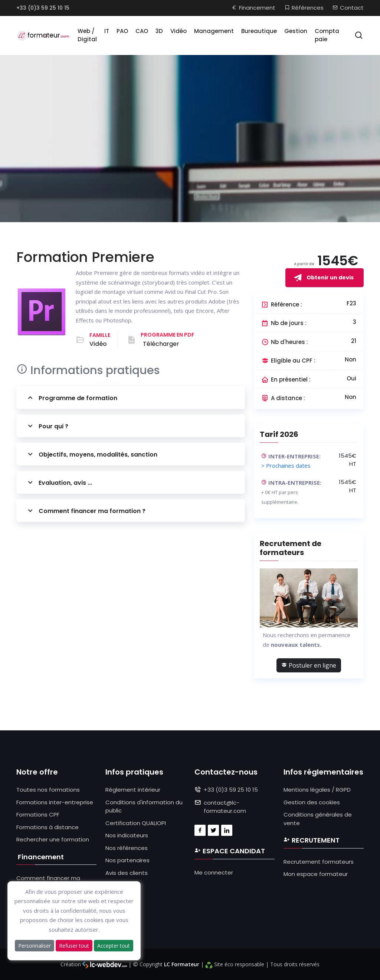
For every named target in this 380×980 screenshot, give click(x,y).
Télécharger (161, 344)
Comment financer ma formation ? (86, 511)
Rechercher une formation (53, 839)
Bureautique (259, 31)
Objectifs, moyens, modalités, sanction (91, 454)
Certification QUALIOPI (136, 823)
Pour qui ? (47, 426)
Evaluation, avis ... (59, 482)
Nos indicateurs (127, 835)
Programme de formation (71, 398)
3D (159, 31)
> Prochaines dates (286, 465)
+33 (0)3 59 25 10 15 (43, 8)
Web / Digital (87, 35)
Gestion (296, 31)
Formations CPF (38, 814)
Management (214, 31)
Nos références (127, 848)
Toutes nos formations (48, 790)
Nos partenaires (127, 860)
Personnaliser (35, 946)
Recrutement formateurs (319, 862)
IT (107, 31)
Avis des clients (127, 873)
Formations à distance (47, 827)
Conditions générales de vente (318, 819)
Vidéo (178, 31)
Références (304, 8)
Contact (348, 8)
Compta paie (327, 35)
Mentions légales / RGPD (317, 790)
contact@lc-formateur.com (225, 807)
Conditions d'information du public (144, 807)
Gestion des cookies (312, 802)
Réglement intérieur (133, 790)
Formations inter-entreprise (55, 802)
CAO (142, 31)
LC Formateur (182, 964)
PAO (122, 31)
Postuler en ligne (309, 665)
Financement (253, 8)
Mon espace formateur (316, 874)
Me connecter (214, 872)
